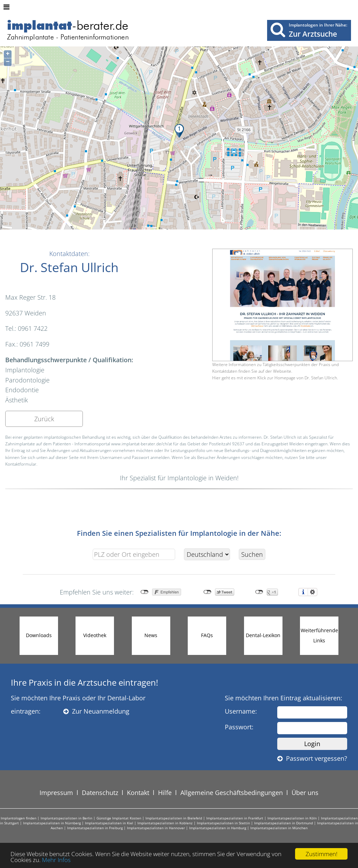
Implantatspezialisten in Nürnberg (52, 823)
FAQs (207, 635)
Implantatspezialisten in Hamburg (218, 828)
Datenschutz (100, 793)
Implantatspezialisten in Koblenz (165, 823)
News (151, 635)
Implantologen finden (19, 818)
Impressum (56, 793)
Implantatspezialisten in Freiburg (95, 828)
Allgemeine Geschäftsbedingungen (232, 793)
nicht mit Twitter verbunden (207, 592)
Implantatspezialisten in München (279, 828)
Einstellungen (313, 592)
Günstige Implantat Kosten (119, 818)
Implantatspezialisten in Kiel (109, 823)
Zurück (44, 419)
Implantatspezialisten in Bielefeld (174, 818)
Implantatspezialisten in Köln (292, 818)
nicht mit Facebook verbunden (145, 592)
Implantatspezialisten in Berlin (66, 818)
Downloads (39, 635)
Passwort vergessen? (312, 758)
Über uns (305, 793)
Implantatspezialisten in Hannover (156, 828)
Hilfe (165, 793)
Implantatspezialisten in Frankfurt (235, 818)
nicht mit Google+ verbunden (259, 592)
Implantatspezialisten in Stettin (223, 823)
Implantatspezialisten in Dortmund (284, 823)
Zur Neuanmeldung (96, 711)
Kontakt (138, 793)
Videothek (95, 635)
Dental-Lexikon (263, 635)
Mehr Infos (56, 860)
